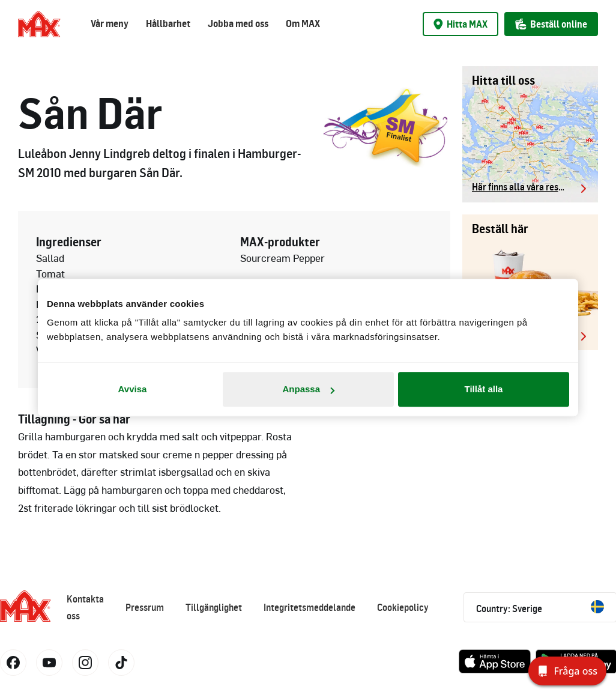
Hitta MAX (460, 24)
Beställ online (551, 24)
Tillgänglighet (214, 607)
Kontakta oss (85, 607)
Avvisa (133, 389)
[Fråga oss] (567, 671)
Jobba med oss (238, 23)
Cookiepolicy (403, 607)
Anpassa (308, 389)
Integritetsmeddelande (310, 607)
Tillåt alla (484, 389)
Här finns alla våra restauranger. (530, 187)
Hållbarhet (168, 23)
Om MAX (303, 23)
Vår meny (110, 23)
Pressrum (145, 607)
